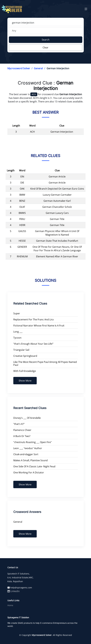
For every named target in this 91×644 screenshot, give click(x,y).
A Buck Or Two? (22, 436)
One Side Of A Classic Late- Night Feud (34, 466)
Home (10, 605)
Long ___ (18, 332)
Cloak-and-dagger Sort (26, 454)
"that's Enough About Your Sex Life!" (33, 344)
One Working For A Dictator (29, 472)
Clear (45, 48)
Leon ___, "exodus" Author (28, 448)
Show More (25, 381)
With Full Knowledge (25, 371)
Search (46, 40)
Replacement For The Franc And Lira (33, 319)
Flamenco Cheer (22, 430)
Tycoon (17, 338)
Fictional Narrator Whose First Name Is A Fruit (39, 326)
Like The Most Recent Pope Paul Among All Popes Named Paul (45, 363)
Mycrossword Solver (19, 68)
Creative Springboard (25, 356)
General (38, 68)
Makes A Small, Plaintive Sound (30, 460)
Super (17, 313)
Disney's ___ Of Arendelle (27, 418)
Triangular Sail (21, 350)
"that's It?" (19, 424)
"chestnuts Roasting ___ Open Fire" (32, 442)
